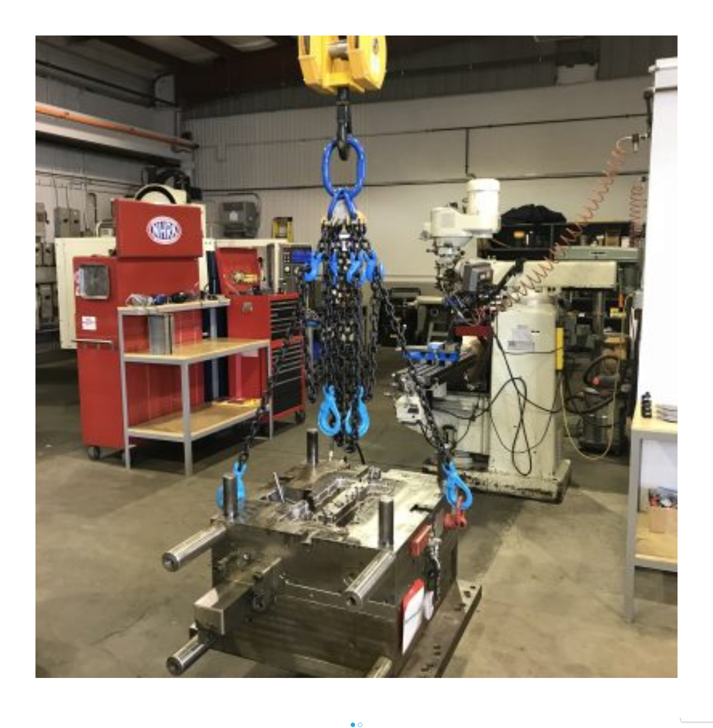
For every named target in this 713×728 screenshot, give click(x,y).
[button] (353, 725)
